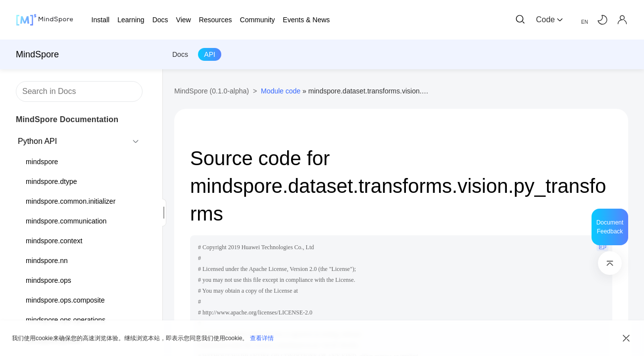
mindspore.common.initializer (71, 201)
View (184, 20)
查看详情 (262, 338)
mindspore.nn (47, 261)
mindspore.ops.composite (65, 300)
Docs (180, 54)
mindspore (42, 162)
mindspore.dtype (51, 181)
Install (101, 20)
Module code (281, 91)
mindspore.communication (66, 221)
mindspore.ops (49, 280)
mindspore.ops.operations (66, 320)
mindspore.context (54, 241)
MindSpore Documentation (67, 119)
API (210, 54)
